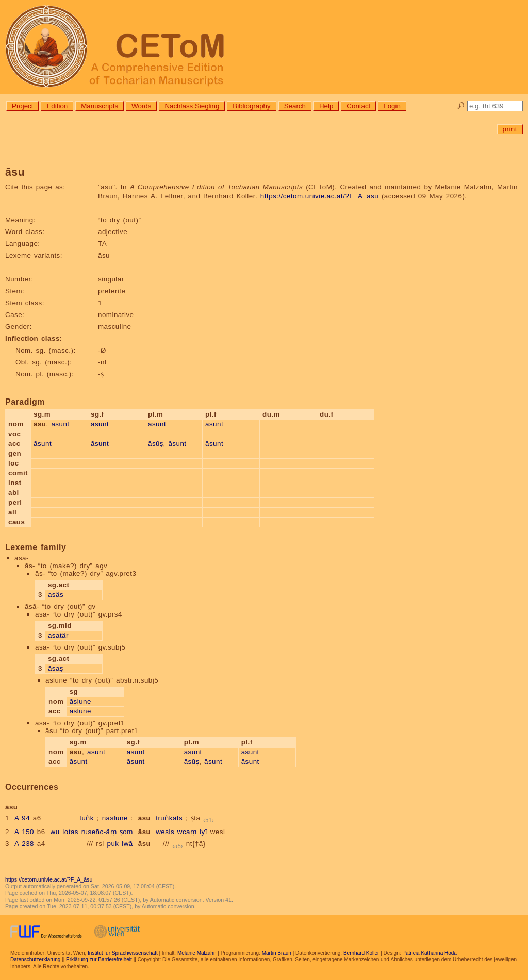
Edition (57, 106)
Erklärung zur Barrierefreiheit (99, 960)
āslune (80, 701)
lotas (70, 832)
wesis (165, 832)
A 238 (24, 844)
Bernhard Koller (361, 953)
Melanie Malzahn (197, 953)
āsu (144, 818)
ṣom (126, 832)
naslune (115, 818)
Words (141, 106)
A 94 (22, 818)
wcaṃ (187, 832)
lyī (203, 832)
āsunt (60, 424)
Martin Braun (277, 953)
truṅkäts (169, 818)
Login (392, 106)
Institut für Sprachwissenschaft (123, 953)
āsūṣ (156, 444)
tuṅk (87, 818)
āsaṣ (56, 668)
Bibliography (251, 106)
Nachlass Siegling (192, 106)
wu (55, 832)
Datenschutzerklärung (35, 960)
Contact (358, 106)
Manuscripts (100, 106)
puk (113, 844)
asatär (58, 635)
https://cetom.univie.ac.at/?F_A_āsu (319, 196)
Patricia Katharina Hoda (430, 953)
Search (295, 106)
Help (326, 106)
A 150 (24, 832)
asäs (56, 595)
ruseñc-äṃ (99, 832)
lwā (127, 844)
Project (22, 106)
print (510, 129)
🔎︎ (461, 106)
